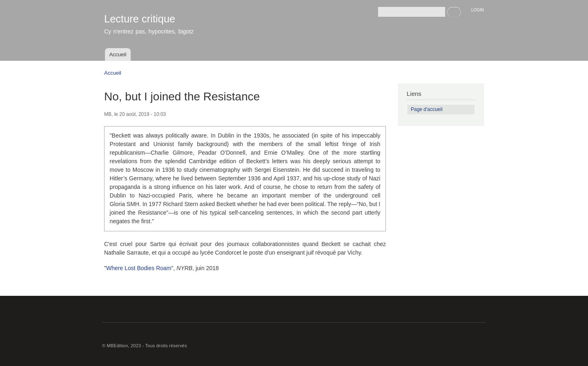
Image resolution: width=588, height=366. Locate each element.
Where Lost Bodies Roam (139, 268)
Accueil (118, 54)
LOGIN (478, 10)
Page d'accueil (427, 109)
